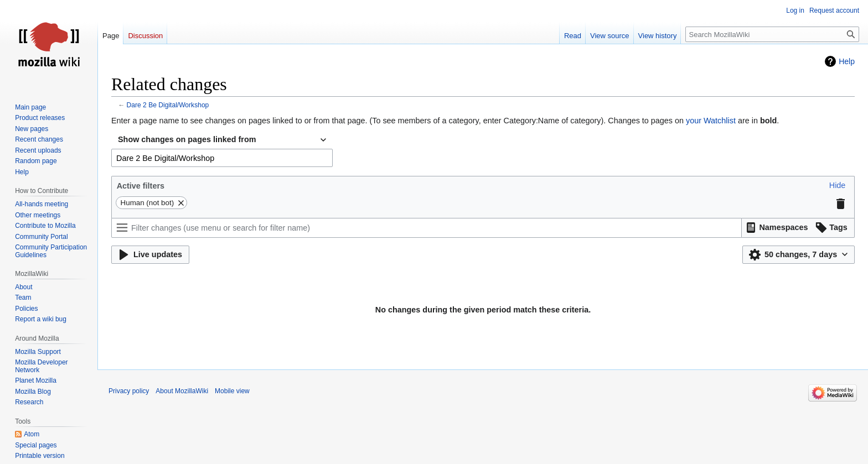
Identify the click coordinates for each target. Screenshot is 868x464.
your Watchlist (711, 121)
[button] (838, 186)
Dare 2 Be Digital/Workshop (168, 105)
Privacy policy (129, 391)
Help (847, 61)
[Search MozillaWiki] (772, 34)
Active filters (141, 186)
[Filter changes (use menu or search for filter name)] (427, 228)
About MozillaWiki (182, 391)
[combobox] (222, 140)
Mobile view (232, 391)
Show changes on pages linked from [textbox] (187, 139)
